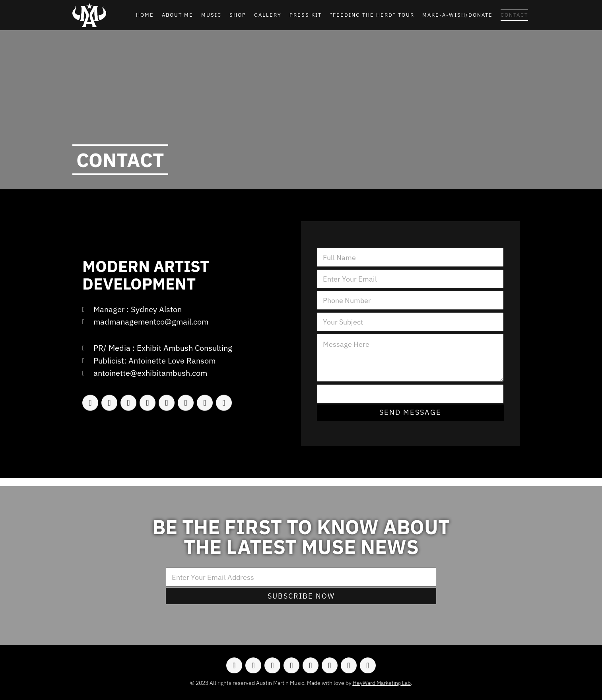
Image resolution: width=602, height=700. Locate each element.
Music (211, 15)
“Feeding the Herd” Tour (372, 15)
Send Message (410, 412)
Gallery (268, 15)
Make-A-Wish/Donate (457, 15)
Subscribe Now (301, 596)
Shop (238, 15)
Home (145, 15)
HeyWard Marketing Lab (382, 683)
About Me (178, 15)
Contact (514, 15)
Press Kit (306, 15)
